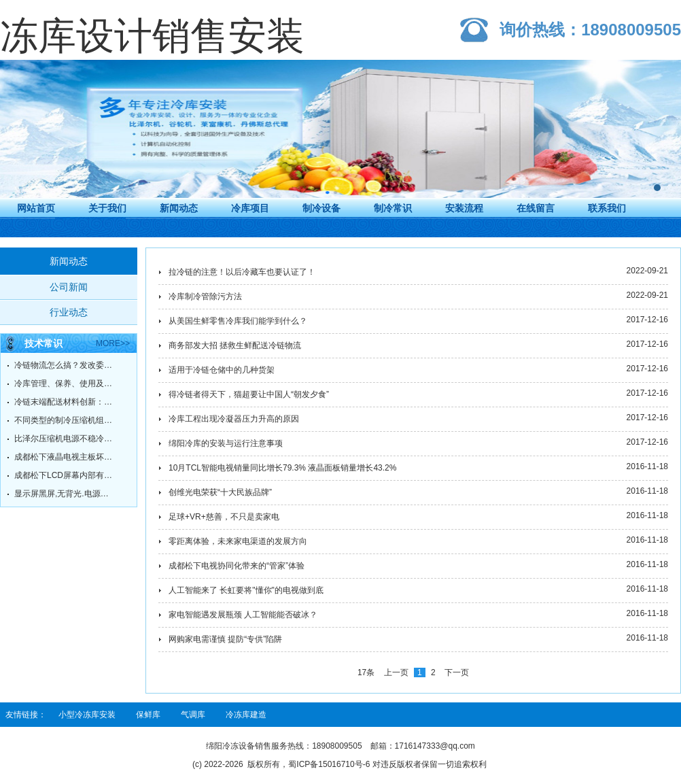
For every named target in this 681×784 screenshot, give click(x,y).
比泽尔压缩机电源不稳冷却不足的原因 (65, 439)
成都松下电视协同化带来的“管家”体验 (237, 566)
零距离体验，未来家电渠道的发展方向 (238, 541)
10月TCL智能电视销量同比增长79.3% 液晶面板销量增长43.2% (282, 468)
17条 (366, 672)
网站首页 (36, 208)
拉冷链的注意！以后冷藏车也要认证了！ (242, 272)
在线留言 (536, 208)
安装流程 (464, 208)
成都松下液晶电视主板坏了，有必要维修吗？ (65, 457)
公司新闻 (69, 287)
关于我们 (107, 208)
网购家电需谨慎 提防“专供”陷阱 (225, 639)
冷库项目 (250, 208)
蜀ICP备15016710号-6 (329, 764)
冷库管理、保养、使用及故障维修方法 (65, 384)
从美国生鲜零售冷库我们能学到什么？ (238, 321)
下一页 (457, 672)
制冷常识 (393, 208)
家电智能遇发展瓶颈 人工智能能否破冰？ (243, 615)
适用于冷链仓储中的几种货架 (222, 370)
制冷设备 (321, 208)
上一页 (396, 672)
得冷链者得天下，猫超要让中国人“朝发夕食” (249, 394)
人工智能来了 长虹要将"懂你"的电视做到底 (246, 590)
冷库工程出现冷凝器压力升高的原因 (234, 419)
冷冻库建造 (246, 715)
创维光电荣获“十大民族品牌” (220, 492)
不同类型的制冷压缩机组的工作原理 (65, 420)
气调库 (193, 715)
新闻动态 (179, 208)
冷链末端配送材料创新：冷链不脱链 (65, 402)
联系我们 (607, 208)
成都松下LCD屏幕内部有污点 (65, 475)
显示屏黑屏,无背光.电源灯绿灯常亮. (65, 494)
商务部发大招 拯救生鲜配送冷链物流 (235, 345)
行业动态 (69, 312)
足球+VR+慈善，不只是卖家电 (224, 517)
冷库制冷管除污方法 (205, 296)
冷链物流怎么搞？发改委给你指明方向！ (65, 365)
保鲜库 (148, 715)
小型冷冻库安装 (87, 715)
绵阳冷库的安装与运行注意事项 (226, 443)
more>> (113, 343)
